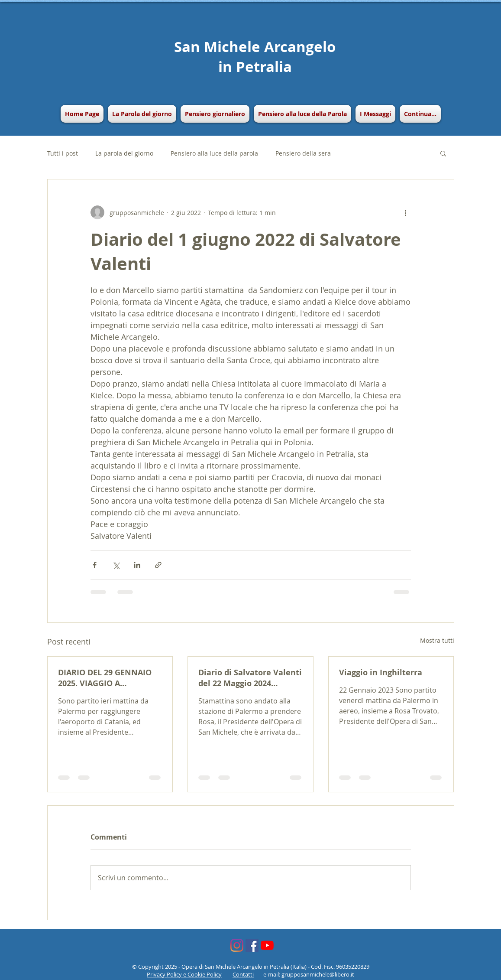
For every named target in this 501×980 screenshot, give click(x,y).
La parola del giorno (124, 153)
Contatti (243, 974)
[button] (215, 114)
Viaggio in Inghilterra (381, 672)
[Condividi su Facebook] (95, 565)
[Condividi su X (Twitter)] (116, 565)
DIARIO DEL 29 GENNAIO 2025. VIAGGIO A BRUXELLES (105, 678)
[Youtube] (267, 945)
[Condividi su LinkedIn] (137, 565)
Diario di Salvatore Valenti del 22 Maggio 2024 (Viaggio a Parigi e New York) (250, 678)
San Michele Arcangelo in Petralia (255, 57)
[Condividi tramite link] (158, 565)
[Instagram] (237, 945)
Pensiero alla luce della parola (214, 153)
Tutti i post (63, 153)
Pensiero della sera (303, 153)
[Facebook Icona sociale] (252, 945)
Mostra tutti (437, 640)
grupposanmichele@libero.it (318, 974)
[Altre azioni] (406, 212)
